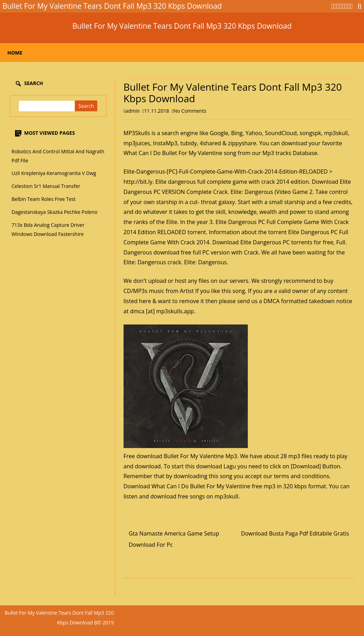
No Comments (190, 111)
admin (132, 111)
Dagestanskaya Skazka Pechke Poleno (55, 212)
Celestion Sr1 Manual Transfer (46, 186)
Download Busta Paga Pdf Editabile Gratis (295, 533)
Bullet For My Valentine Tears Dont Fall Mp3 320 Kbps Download (182, 26)
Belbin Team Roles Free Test (44, 199)
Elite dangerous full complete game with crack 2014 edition (232, 182)
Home (15, 53)
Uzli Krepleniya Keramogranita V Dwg (54, 173)
